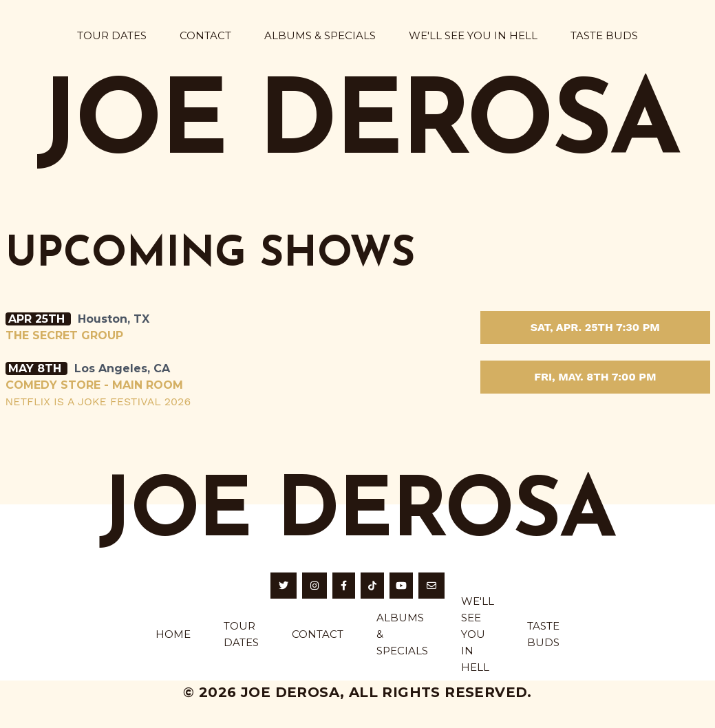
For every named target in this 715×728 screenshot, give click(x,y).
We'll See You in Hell (473, 35)
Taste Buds (604, 35)
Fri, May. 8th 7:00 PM (595, 377)
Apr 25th (38, 319)
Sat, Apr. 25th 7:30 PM (595, 327)
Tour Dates (112, 35)
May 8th (36, 368)
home (173, 634)
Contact (205, 35)
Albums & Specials (320, 35)
